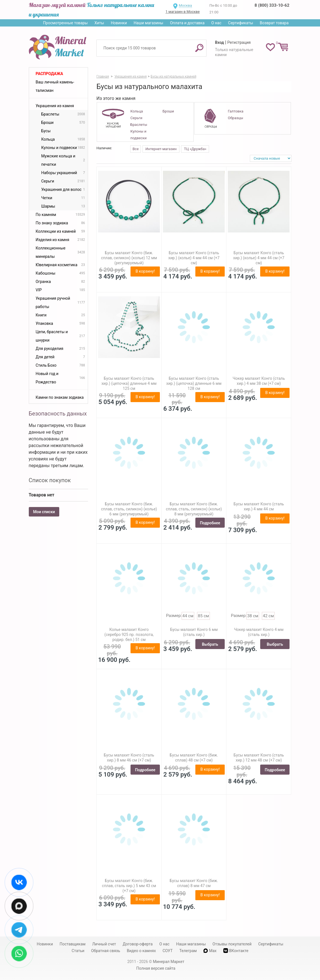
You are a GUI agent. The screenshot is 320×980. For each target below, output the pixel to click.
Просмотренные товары (65, 23)
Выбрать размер (210, 646)
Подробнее (210, 523)
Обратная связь (106, 951)
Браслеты (139, 125)
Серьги (137, 118)
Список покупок (50, 480)
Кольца (137, 111)
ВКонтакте (236, 951)
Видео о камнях (141, 951)
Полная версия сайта (156, 968)
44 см (188, 616)
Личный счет (104, 944)
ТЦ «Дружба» (195, 149)
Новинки (119, 23)
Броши (168, 111)
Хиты (99, 23)
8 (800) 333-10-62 (272, 5)
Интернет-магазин (161, 149)
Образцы (235, 118)
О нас (216, 23)
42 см (268, 616)
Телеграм (188, 951)
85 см (203, 616)
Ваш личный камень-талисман (55, 86)
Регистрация (239, 42)
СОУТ (168, 951)
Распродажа (49, 74)
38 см (253, 616)
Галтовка (235, 111)
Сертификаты (241, 23)
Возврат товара (274, 23)
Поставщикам (73, 944)
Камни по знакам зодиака (60, 397)
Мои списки (44, 512)
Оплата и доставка (187, 23)
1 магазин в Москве (182, 12)
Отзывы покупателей (232, 944)
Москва (185, 5)
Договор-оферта (138, 944)
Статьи (78, 951)
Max (210, 951)
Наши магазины (148, 23)
